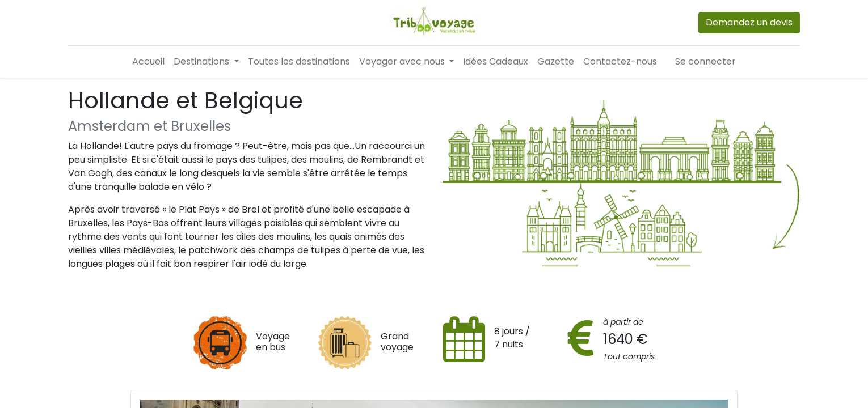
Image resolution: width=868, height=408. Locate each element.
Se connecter (705, 61)
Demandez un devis (749, 22)
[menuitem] (148, 62)
